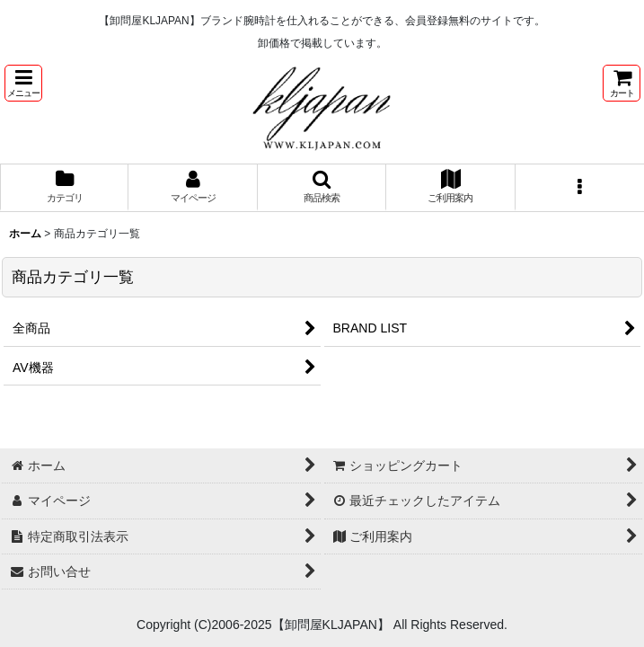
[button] (23, 83)
